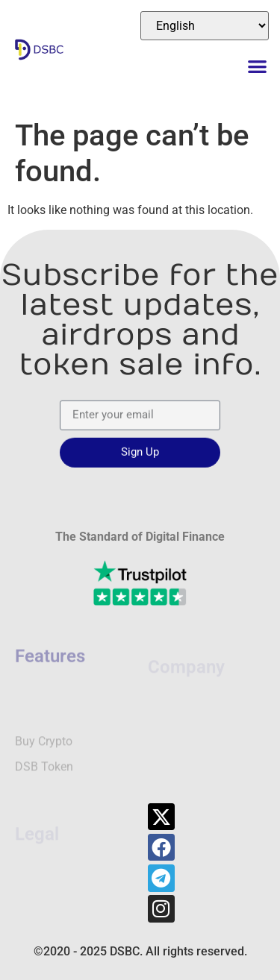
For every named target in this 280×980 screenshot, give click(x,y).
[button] (258, 66)
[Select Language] (205, 26)
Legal (37, 804)
